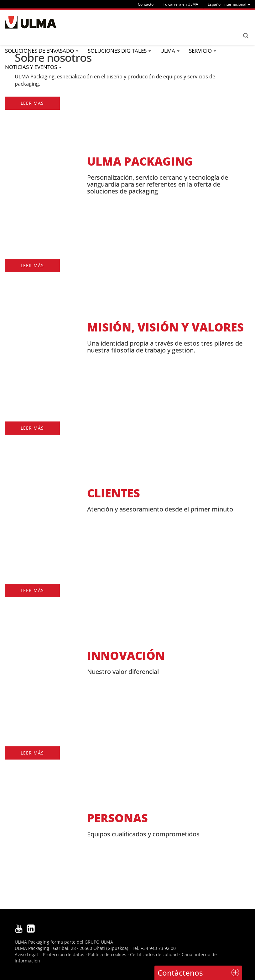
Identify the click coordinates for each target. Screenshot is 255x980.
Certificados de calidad (154, 954)
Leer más (32, 103)
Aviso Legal (26, 954)
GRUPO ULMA (99, 942)
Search (246, 36)
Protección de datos (64, 954)
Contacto (146, 4)
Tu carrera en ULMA (181, 4)
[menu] (229, 4)
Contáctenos (180, 973)
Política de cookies (107, 954)
